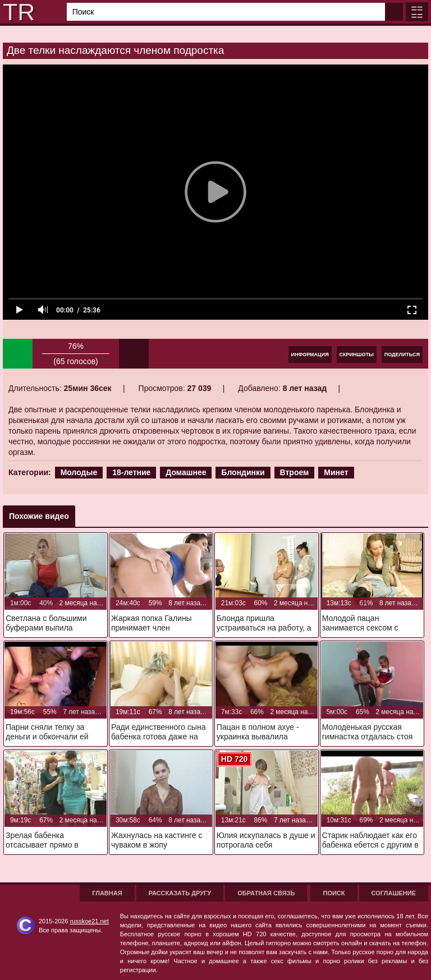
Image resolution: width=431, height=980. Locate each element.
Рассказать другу (180, 893)
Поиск (334, 893)
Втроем (295, 472)
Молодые (79, 472)
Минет (336, 472)
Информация (310, 355)
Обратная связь (266, 893)
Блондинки (243, 472)
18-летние (131, 472)
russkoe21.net (90, 921)
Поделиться (402, 355)
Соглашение (394, 893)
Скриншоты (357, 355)
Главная (107, 893)
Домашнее (186, 472)
